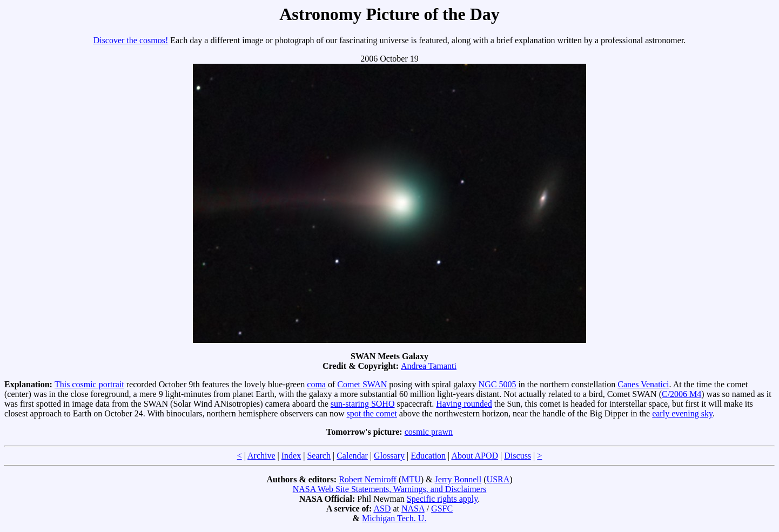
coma (316, 384)
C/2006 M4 (681, 394)
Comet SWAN (362, 384)
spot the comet (372, 413)
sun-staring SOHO (363, 404)
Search (319, 456)
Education (428, 456)
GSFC (442, 509)
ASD (382, 509)
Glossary (389, 456)
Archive (261, 456)
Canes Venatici (643, 384)
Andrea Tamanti (429, 366)
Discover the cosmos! (131, 40)
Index (291, 456)
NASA (413, 509)
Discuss (518, 456)
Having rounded (464, 404)
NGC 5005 (498, 384)
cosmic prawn (429, 432)
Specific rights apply (442, 499)
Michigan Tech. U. (394, 518)
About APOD (475, 456)
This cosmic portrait (89, 384)
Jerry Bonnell (458, 479)
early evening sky (682, 413)
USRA (498, 479)
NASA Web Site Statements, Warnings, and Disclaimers (390, 489)
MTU (411, 479)
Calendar (352, 456)
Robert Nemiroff (368, 479)
